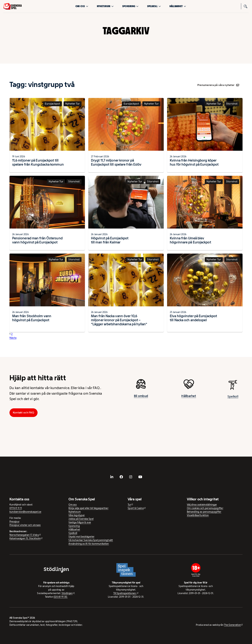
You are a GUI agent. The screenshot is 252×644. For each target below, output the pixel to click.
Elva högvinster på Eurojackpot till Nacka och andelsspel (193, 318)
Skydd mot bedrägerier (81, 537)
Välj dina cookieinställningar (202, 505)
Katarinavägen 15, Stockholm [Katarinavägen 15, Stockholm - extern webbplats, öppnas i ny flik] (25, 538)
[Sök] (246, 6)
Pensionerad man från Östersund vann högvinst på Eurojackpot (37, 240)
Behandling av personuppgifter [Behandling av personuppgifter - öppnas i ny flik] (204, 512)
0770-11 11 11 (16, 508)
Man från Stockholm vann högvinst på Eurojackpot (32, 318)
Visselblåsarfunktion (198, 515)
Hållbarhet (178, 6)
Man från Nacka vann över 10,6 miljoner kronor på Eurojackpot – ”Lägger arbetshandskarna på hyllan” (119, 320)
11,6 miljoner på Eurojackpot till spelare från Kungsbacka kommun (38, 162)
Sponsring (130, 6)
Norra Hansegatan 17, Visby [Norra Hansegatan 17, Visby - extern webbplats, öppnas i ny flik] (24, 535)
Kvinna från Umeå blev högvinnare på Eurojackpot (190, 240)
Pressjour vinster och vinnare (25, 525)
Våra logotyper (77, 515)
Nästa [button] (13, 338)
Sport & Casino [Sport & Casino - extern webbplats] (136, 508)
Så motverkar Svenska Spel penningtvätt (91, 540)
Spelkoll (154, 6)
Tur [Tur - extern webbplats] (129, 505)
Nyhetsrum (105, 6)
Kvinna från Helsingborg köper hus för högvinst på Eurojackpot (194, 162)
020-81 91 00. (61, 597)
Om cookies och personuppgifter (205, 508)
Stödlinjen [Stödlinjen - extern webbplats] (67, 593)
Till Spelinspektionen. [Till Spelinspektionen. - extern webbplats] (125, 593)
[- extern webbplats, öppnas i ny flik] (112, 477)
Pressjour (14, 522)
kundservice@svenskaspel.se (25, 512)
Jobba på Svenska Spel (81, 519)
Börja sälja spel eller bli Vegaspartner (88, 508)
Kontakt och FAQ (24, 413)
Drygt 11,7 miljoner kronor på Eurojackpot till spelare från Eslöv (116, 162)
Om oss (82, 6)
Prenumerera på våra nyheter (218, 85)
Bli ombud (141, 398)
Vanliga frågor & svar (80, 522)
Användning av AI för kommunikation (89, 544)
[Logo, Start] (13, 6)
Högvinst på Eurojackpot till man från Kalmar (110, 240)
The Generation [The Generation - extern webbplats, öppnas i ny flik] (232, 625)
